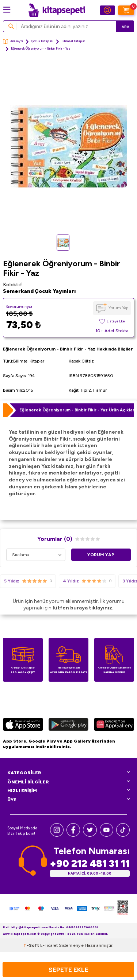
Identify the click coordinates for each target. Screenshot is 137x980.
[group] (68, 146)
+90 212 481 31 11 (90, 863)
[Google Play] (68, 725)
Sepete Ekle (68, 970)
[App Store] (23, 725)
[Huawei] (114, 725)
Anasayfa (13, 42)
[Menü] (7, 10)
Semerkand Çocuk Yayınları (39, 291)
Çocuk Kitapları (42, 41)
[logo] (57, 10)
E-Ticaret (49, 945)
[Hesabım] (107, 10)
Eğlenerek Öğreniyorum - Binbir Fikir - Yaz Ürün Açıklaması (77, 410)
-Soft (32, 945)
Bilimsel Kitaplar (73, 41)
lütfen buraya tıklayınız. (83, 608)
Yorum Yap (118, 308)
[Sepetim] (126, 10)
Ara (125, 27)
